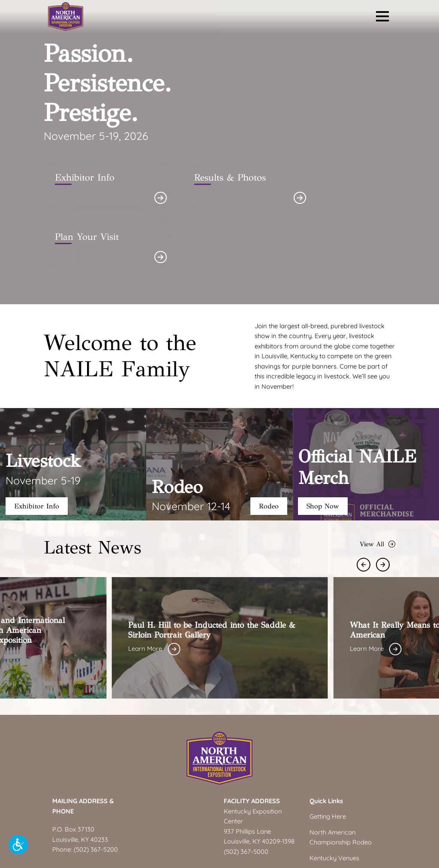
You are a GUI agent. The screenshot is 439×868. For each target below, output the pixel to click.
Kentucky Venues (335, 799)
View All (377, 485)
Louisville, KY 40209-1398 (259, 782)
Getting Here (328, 758)
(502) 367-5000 (247, 792)
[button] (18, 845)
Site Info (336, 860)
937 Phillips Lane (248, 772)
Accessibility (421, 860)
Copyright (364, 860)
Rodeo (268, 447)
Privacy (391, 860)
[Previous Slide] (366, 506)
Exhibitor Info (37, 447)
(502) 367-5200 (96, 791)
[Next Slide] (386, 506)
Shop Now (324, 447)
